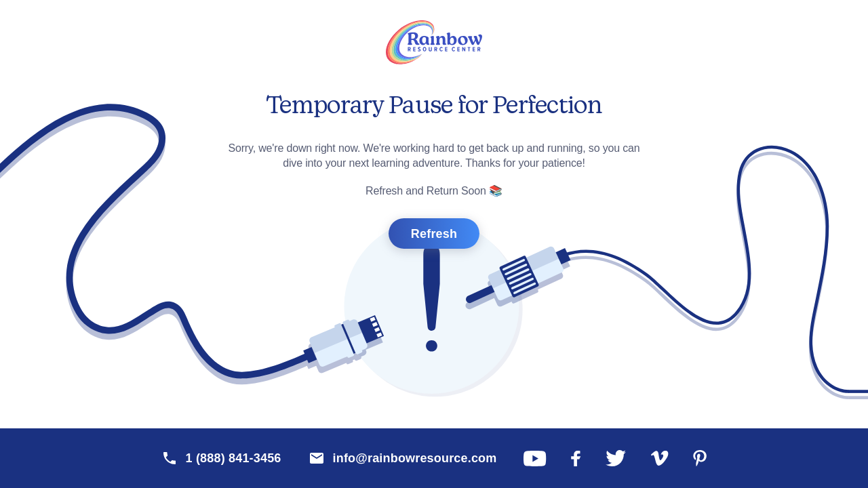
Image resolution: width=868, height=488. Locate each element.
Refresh (434, 234)
